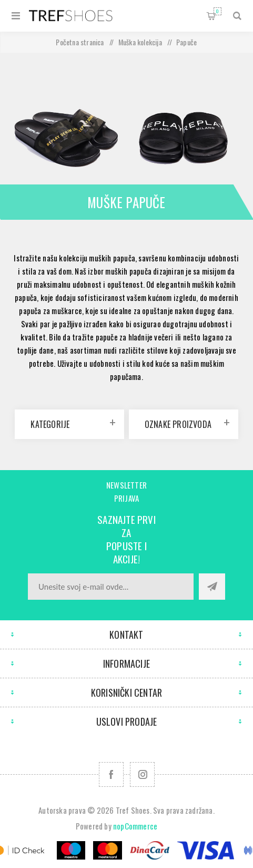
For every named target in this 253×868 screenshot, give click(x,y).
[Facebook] (111, 774)
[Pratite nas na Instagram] (142, 774)
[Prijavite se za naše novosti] (111, 587)
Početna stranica (80, 42)
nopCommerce (135, 826)
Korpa (217, 11)
